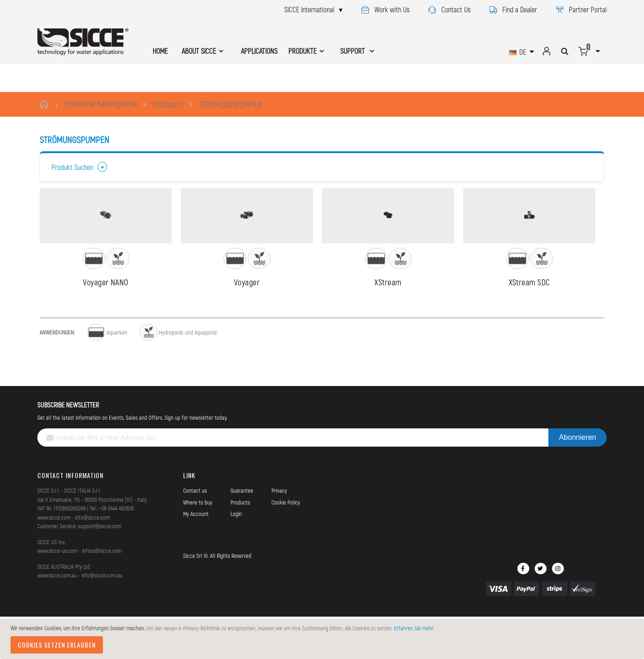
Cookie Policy (286, 546)
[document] (323, 639)
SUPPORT (353, 51)
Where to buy (198, 546)
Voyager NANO (105, 326)
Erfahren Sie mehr (414, 628)
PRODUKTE (168, 105)
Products (240, 546)
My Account (196, 557)
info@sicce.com (92, 561)
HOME (160, 51)
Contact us (195, 534)
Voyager (247, 326)
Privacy (279, 534)
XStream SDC (529, 326)
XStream (388, 326)
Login (236, 557)
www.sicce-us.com (57, 594)
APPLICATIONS (259, 51)
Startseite (45, 104)
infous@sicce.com (102, 594)
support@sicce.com (100, 570)
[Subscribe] (578, 481)
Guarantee (242, 534)
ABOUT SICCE (199, 51)
